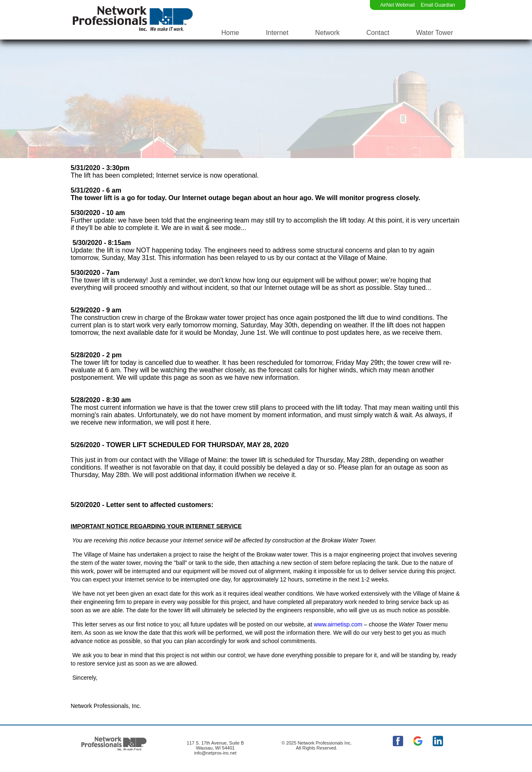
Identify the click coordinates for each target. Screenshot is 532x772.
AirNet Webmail (398, 5)
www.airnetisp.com (338, 624)
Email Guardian (438, 5)
